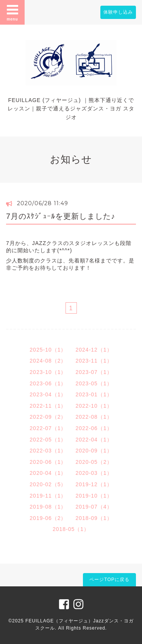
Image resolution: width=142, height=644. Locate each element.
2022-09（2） (48, 417)
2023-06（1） (48, 383)
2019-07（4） (94, 507)
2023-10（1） (48, 372)
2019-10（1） (94, 496)
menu (12, 12)
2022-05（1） (48, 440)
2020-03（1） (94, 473)
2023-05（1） (94, 383)
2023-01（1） (94, 394)
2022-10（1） (94, 406)
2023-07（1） (94, 372)
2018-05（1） (71, 529)
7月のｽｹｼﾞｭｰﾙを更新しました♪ (61, 216)
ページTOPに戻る (109, 580)
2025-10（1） (48, 350)
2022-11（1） (48, 406)
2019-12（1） (94, 484)
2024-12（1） (94, 350)
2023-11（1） (94, 361)
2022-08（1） (94, 417)
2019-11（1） (48, 496)
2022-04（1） (94, 440)
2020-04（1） (48, 473)
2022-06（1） (94, 428)
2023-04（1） (48, 394)
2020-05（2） (94, 462)
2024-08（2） (48, 361)
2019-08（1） (48, 507)
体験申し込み (118, 12)
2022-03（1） (48, 451)
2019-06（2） (48, 518)
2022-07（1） (48, 428)
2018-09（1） (94, 518)
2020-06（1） (48, 462)
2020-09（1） (94, 451)
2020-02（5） (48, 484)
